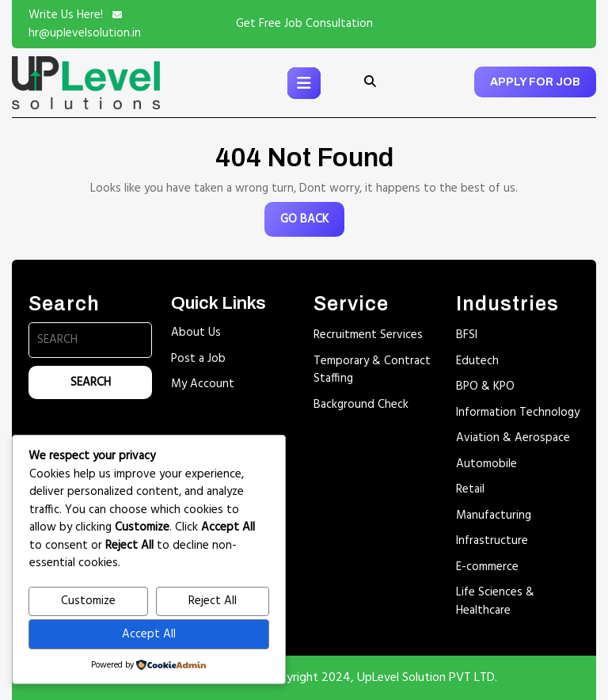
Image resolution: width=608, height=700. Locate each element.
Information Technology (518, 413)
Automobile (486, 464)
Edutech (477, 361)
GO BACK (312, 223)
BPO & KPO (485, 386)
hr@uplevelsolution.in (85, 33)
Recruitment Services (368, 335)
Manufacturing (494, 515)
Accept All (149, 634)
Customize (88, 601)
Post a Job (198, 359)
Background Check (361, 405)
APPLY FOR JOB (535, 82)
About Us (196, 333)
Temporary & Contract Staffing (372, 370)
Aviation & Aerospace (513, 438)
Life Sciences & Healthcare (495, 601)
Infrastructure (492, 541)
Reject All (213, 601)
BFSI (467, 335)
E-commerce (487, 567)
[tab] (304, 83)
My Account (203, 384)
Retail (470, 489)
